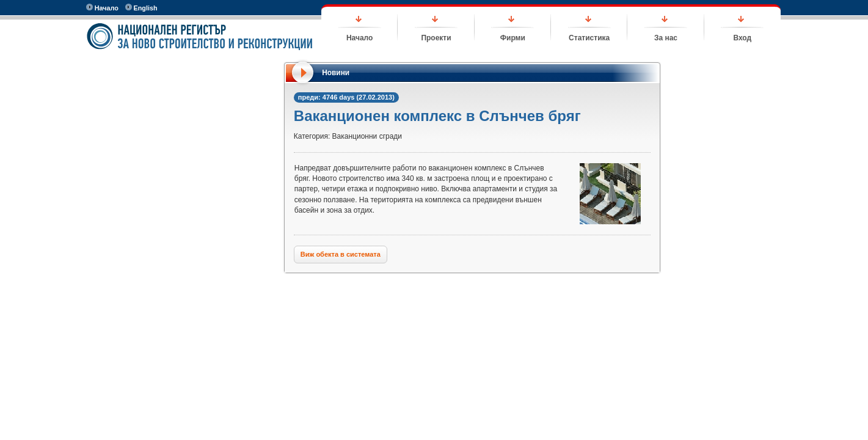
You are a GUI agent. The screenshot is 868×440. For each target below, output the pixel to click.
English (141, 8)
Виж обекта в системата (341, 254)
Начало (102, 8)
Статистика (589, 38)
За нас (666, 38)
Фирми (513, 38)
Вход (742, 38)
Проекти (436, 38)
